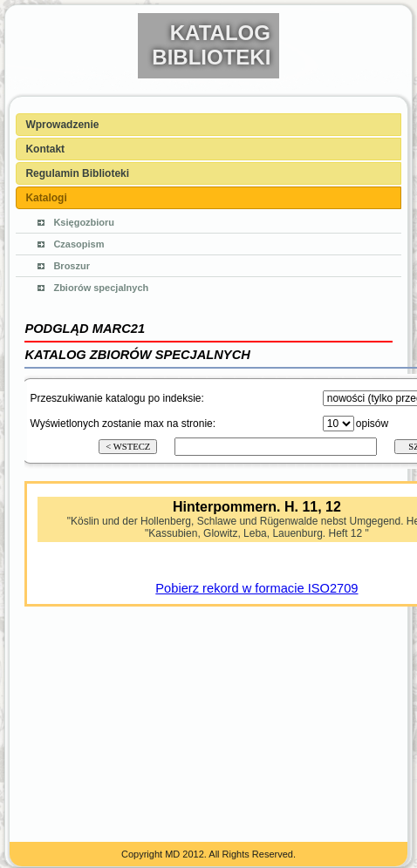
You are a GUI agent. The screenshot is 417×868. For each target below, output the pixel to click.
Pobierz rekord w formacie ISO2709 (256, 588)
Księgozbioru (84, 222)
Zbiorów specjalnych (101, 288)
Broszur (72, 266)
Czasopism (79, 244)
